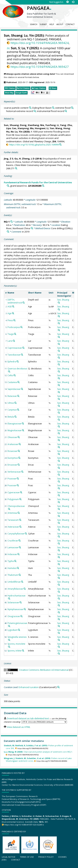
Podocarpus (14, 327)
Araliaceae (13, 444)
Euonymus (13, 458)
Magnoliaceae (14, 430)
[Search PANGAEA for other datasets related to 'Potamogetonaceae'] (9, 626)
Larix (10, 341)
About (60, 24)
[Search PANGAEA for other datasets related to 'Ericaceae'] (19, 465)
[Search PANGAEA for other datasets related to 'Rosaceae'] (19, 451)
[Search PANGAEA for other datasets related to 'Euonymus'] (19, 458)
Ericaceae (12, 465)
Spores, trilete (14, 651)
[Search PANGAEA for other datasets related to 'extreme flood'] (72, 108)
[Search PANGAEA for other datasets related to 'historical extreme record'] (35, 111)
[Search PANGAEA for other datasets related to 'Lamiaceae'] (20, 547)
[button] (40, 93)
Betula (11, 417)
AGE (10, 307)
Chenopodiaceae (16, 506)
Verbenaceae (14, 472)
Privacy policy (46, 857)
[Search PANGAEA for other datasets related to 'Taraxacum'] (20, 520)
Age (9, 313)
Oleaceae (12, 437)
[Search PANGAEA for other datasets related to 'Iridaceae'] (18, 554)
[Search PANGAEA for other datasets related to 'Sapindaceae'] (22, 389)
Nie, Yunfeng (48, 125)
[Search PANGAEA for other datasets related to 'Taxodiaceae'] (22, 355)
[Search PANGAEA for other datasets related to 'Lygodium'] (19, 630)
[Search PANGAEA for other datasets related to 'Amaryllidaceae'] (25, 589)
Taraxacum (13, 520)
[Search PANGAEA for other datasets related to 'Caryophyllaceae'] (26, 534)
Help (52, 24)
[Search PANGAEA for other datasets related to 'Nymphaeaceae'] (25, 609)
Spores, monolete (16, 644)
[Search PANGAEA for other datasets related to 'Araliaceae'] (20, 444)
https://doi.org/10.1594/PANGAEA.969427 (40, 67)
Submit (43, 24)
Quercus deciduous (17, 369)
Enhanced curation (29, 687)
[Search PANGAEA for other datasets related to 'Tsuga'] (15, 334)
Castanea (12, 382)
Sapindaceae (14, 389)
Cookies (62, 857)
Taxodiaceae (14, 355)
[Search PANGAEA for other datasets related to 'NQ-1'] (12, 222)
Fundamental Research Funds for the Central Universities (38, 182)
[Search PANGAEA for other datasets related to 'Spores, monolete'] (9, 647)
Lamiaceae (13, 547)
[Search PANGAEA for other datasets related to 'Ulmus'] (15, 403)
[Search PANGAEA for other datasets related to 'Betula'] (15, 417)
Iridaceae (12, 554)
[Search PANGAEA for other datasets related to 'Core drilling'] (8, 232)
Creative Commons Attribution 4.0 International (44, 670)
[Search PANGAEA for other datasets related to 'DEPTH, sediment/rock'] (24, 303)
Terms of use (27, 857)
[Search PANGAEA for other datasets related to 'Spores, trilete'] (23, 651)
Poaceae (12, 479)
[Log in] (73, 2)
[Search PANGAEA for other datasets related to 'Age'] (13, 313)
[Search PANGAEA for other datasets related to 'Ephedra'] (18, 361)
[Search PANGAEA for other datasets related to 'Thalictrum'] (20, 575)
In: (9, 48)
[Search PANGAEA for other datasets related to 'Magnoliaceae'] (23, 430)
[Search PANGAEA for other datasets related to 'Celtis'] (15, 375)
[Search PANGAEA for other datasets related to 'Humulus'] (18, 568)
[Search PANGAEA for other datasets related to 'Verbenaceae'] (22, 472)
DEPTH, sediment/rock (15, 301)
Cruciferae (13, 541)
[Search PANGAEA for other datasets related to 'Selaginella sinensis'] (9, 640)
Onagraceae (14, 616)
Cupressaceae (15, 348)
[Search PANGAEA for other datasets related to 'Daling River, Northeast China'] (32, 228)
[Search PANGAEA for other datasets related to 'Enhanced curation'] (58, 687)
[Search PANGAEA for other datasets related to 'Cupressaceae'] (23, 348)
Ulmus (11, 403)
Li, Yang (61, 125)
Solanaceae (13, 602)
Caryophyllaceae (16, 534)
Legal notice (9, 857)
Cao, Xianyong (20, 128)
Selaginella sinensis (17, 637)
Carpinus (12, 410)
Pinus (10, 320)
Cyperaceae (14, 492)
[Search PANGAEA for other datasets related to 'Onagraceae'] (21, 616)
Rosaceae (12, 451)
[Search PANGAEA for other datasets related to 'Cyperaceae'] (21, 492)
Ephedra (12, 362)
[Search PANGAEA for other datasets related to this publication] (60, 144)
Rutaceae (12, 396)
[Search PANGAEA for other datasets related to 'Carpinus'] (18, 410)
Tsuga (11, 334)
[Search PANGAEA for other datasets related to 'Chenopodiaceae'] (9, 509)
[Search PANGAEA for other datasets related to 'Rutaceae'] (18, 396)
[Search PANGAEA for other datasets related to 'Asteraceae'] (20, 527)
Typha (11, 561)
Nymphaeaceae (15, 609)
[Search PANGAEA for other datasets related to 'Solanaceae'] (21, 602)
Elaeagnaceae (14, 424)
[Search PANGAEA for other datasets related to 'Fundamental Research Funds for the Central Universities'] (8, 186)
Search (34, 24)
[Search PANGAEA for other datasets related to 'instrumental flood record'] (66, 111)
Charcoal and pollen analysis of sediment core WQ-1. (38, 752)
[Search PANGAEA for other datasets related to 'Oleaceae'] (19, 437)
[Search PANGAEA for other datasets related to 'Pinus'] (14, 320)
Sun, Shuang (13, 35)
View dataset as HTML (19, 727)
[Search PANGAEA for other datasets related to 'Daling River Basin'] (53, 108)
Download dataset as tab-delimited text (28, 718)
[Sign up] (68, 2)
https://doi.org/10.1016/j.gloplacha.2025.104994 (34, 145)
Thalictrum (13, 575)
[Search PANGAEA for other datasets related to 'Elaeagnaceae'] (23, 423)
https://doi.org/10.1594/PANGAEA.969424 (40, 43)
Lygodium (12, 630)
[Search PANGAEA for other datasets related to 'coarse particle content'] (30, 108)
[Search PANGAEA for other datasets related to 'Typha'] (15, 561)
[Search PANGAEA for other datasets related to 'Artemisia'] (19, 513)
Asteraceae (13, 527)
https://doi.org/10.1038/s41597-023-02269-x (24, 825)
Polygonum (13, 499)
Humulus (12, 568)
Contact (70, 24)
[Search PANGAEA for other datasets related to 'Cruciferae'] (19, 541)
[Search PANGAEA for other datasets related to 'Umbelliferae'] (22, 582)
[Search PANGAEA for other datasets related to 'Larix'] (14, 341)
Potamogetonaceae (17, 623)
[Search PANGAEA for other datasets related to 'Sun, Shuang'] (59, 303)
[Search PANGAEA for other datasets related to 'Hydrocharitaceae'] (9, 599)
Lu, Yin (29, 35)
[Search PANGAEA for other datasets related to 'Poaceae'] (18, 479)
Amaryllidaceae (15, 589)
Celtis (10, 375)
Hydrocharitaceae (17, 596)
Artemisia (12, 513)
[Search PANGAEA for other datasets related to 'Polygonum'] (20, 499)
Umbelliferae (14, 582)
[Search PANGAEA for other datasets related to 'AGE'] (13, 306)
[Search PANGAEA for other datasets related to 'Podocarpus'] (21, 327)
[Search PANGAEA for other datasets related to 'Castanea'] (18, 382)
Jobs (4, 860)
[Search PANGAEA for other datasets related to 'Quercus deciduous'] (9, 371)
